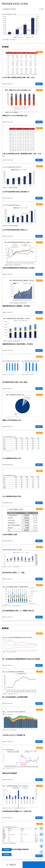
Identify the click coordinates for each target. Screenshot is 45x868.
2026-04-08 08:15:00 (7, 465)
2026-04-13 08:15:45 (7, 84)
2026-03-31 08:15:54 (7, 579)
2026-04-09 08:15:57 (7, 389)
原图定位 (39, 84)
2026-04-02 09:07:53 (7, 541)
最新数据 (7, 854)
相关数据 (7, 850)
